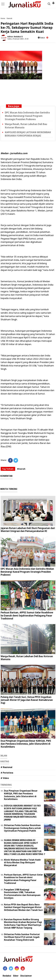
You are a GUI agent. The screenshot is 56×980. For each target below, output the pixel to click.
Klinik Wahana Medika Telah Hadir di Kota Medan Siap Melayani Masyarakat (22, 863)
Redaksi (7, 976)
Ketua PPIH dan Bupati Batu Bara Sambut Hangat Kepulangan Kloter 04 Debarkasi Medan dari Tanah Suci (23, 907)
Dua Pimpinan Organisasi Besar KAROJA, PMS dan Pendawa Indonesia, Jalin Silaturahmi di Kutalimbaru (26, 744)
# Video (5, 778)
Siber (16, 976)
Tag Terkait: (8, 469)
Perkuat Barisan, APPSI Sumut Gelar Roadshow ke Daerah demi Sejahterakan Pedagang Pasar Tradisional (27, 615)
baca (41, 38)
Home (3, 18)
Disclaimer (26, 976)
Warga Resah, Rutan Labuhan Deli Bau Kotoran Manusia (27, 658)
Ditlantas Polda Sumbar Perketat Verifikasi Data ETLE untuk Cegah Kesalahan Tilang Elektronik (22, 937)
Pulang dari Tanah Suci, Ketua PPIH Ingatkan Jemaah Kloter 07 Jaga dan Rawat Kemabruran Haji (27, 700)
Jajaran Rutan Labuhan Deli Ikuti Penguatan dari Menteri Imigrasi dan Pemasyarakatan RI (28, 530)
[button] (53, 2)
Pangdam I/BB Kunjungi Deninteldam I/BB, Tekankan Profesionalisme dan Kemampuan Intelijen (22, 894)
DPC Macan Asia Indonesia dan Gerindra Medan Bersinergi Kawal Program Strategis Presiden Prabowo (27, 116)
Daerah (9, 18)
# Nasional (6, 767)
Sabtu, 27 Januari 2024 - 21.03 (18, 39)
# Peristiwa (7, 773)
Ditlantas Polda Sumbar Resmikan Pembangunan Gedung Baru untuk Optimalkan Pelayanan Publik (22, 828)
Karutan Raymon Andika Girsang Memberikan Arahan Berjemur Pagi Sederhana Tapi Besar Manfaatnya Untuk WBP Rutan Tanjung (23, 924)
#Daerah (21, 469)
